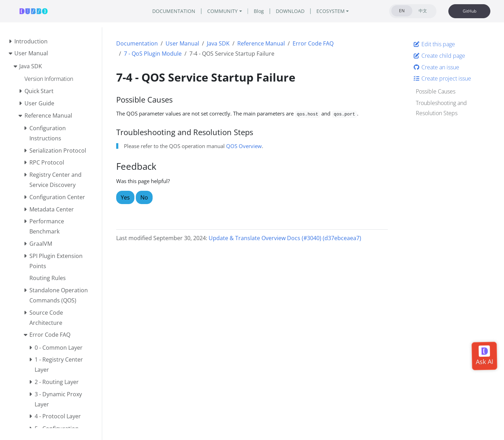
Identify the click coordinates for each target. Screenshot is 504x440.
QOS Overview (244, 146)
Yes (125, 197)
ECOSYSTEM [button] (331, 11)
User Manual (182, 43)
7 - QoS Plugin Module (153, 54)
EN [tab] (402, 11)
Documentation (137, 43)
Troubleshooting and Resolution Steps (441, 108)
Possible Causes (436, 91)
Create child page (439, 56)
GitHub (470, 11)
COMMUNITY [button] (222, 11)
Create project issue (442, 78)
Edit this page (434, 44)
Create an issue (436, 67)
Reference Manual (261, 43)
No (144, 197)
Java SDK (218, 43)
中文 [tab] (423, 11)
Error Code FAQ (313, 43)
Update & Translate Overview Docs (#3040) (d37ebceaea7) (285, 238)
